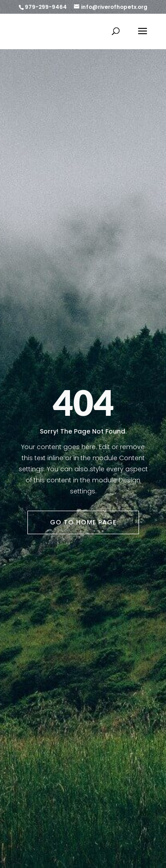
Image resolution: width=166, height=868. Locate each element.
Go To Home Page (83, 522)
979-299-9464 (46, 7)
